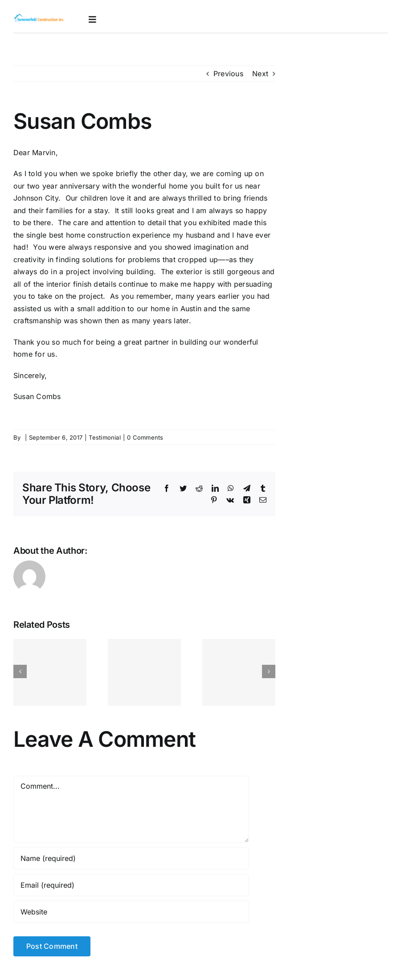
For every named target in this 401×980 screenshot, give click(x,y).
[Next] (269, 671)
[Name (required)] (131, 858)
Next (260, 74)
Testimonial (105, 437)
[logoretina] (39, 16)
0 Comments (145, 437)
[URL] (131, 912)
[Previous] (20, 671)
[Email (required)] (131, 885)
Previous (228, 74)
